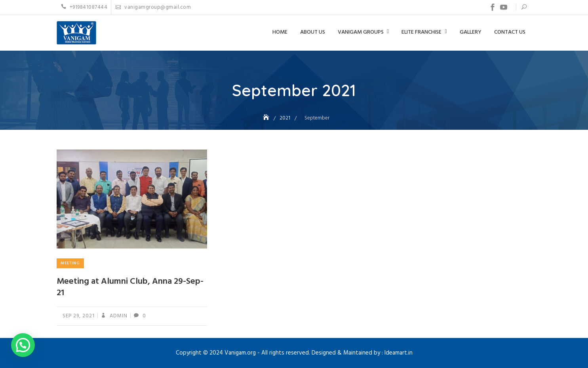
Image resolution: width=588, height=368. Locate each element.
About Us (313, 32)
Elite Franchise (421, 32)
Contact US (510, 32)
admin (118, 316)
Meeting (70, 263)
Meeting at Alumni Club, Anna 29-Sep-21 (130, 287)
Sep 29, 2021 (79, 316)
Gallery (471, 32)
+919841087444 (84, 7)
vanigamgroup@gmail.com (153, 7)
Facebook (493, 7)
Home (280, 32)
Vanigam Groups (361, 32)
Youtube (504, 7)
